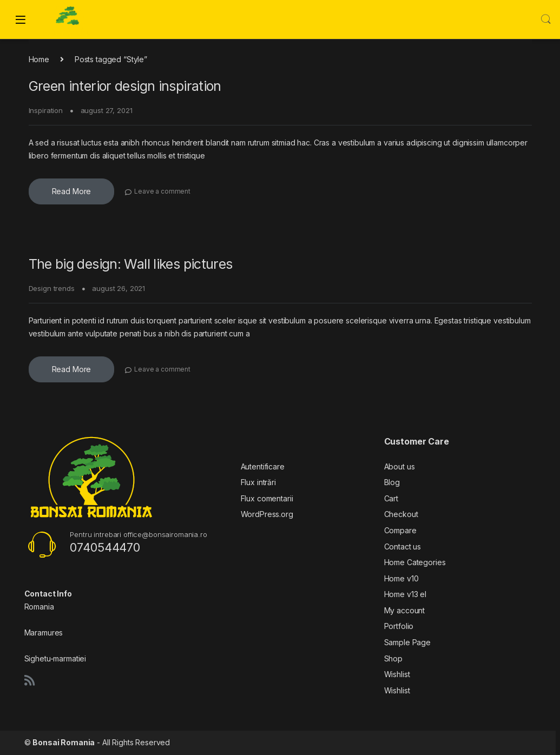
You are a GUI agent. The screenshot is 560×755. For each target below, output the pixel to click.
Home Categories (415, 562)
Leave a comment (162, 191)
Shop (393, 658)
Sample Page (407, 642)
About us (400, 466)
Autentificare (263, 466)
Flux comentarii (267, 498)
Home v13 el (405, 594)
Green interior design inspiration (125, 86)
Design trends (52, 288)
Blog (392, 482)
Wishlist (397, 674)
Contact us (403, 547)
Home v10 (401, 578)
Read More (72, 191)
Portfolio (399, 626)
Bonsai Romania (64, 742)
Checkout (401, 514)
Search (546, 19)
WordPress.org (267, 514)
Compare (400, 530)
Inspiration (46, 110)
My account (405, 610)
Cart (391, 498)
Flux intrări (258, 482)
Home (39, 59)
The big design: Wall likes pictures (131, 264)
